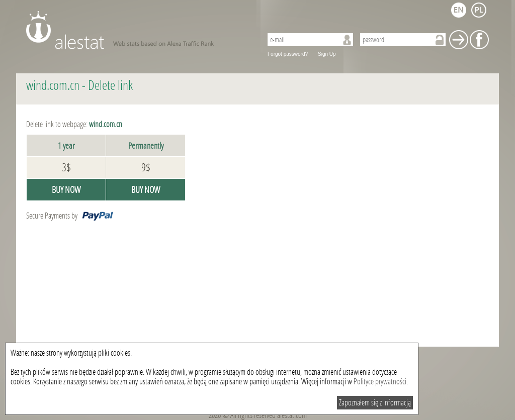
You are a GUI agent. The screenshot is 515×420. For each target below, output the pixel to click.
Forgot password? (288, 54)
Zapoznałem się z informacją (375, 403)
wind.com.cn (53, 86)
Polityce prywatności (380, 382)
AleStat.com (138, 30)
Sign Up (327, 54)
